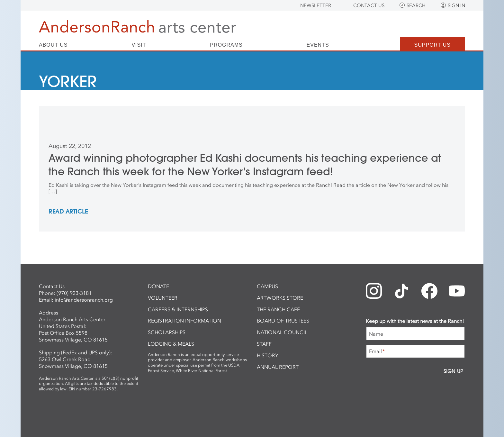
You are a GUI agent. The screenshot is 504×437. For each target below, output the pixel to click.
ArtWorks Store (280, 298)
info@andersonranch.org (84, 300)
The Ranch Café (278, 309)
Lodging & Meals (171, 344)
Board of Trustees (283, 321)
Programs (226, 45)
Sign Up (453, 371)
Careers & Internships (178, 309)
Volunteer (163, 298)
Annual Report (278, 367)
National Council (282, 332)
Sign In (456, 5)
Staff (264, 344)
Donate (158, 286)
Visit (139, 45)
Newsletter (316, 5)
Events (318, 45)
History (268, 355)
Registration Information (184, 321)
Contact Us (369, 5)
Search (416, 5)
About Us (53, 45)
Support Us (432, 45)
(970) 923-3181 (74, 293)
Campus (267, 286)
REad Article (68, 212)
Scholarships (167, 332)
